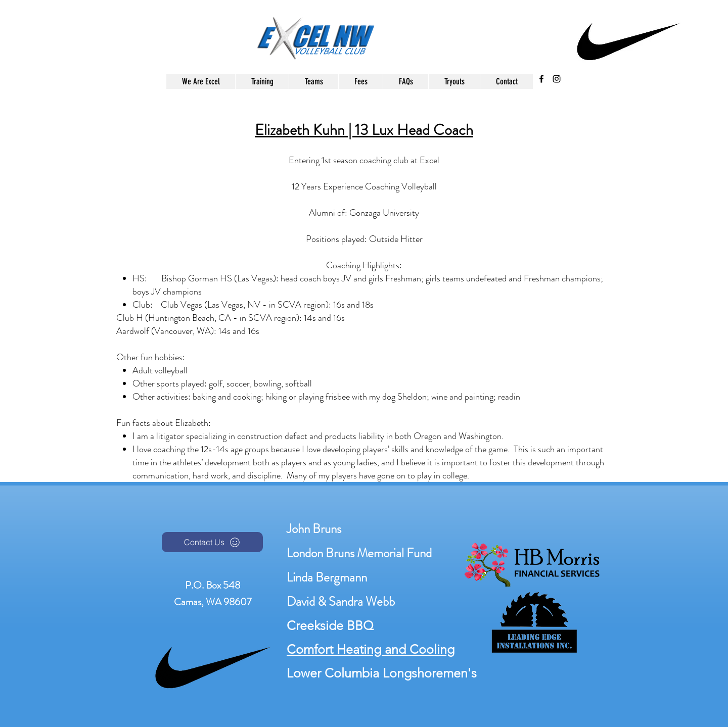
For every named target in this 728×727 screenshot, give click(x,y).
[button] (313, 81)
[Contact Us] (212, 542)
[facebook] (541, 79)
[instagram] (557, 79)
